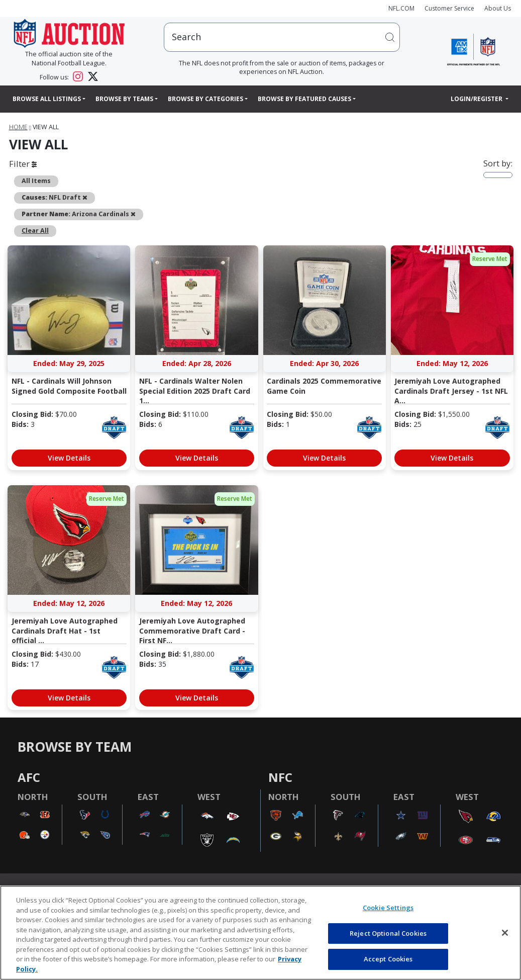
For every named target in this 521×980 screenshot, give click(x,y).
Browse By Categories (205, 99)
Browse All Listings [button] (47, 99)
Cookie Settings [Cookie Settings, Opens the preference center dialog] (388, 908)
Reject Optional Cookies (388, 933)
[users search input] (282, 37)
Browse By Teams (124, 99)
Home (18, 127)
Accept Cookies (388, 959)
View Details (69, 458)
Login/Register (477, 99)
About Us (498, 8)
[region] (260, 933)
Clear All (35, 231)
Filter (23, 164)
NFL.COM (401, 8)
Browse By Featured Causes (304, 99)
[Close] (505, 933)
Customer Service (449, 8)
